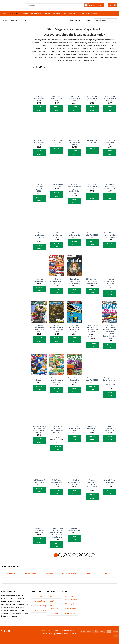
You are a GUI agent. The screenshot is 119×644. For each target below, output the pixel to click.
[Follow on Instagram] (6, 631)
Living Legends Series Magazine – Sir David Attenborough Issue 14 (110, 382)
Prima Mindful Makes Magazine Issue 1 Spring (110, 235)
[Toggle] (34, 67)
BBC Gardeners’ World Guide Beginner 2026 (92, 281)
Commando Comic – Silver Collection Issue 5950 (110, 282)
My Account (39, 596)
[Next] (93, 555)
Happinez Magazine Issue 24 (39, 280)
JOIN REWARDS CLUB (89, 13)
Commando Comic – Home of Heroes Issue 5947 (39, 328)
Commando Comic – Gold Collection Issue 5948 (74, 328)
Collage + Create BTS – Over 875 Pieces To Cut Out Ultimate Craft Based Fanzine (57, 533)
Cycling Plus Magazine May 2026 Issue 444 (110, 187)
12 (88, 555)
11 (83, 555)
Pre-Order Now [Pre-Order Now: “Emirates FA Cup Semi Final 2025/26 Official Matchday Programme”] (57, 448)
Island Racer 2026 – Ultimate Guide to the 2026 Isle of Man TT (39, 429)
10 (79, 555)
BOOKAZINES (36, 13)
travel (42, 45)
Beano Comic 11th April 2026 (92, 379)
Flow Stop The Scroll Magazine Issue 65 (74, 142)
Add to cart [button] (39, 108)
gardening (108, 42)
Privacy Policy (71, 608)
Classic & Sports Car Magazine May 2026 (110, 482)
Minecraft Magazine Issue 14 (74, 529)
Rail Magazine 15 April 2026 (57, 141)
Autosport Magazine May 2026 (92, 187)
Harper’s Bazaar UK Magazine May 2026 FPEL (110, 98)
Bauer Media (50, 48)
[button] (112, 5)
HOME (4, 13)
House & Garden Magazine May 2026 (57, 235)
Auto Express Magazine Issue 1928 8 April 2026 (39, 236)
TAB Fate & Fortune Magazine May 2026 (57, 281)
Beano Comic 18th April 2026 (92, 234)
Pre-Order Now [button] (92, 345)
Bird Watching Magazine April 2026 (57, 482)
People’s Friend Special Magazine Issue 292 (57, 380)
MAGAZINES (15, 13)
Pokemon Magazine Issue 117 (74, 428)
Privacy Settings (40, 605)
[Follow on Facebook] (2, 631)
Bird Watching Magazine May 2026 (39, 142)
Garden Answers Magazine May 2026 (74, 380)
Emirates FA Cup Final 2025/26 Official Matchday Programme (92, 328)
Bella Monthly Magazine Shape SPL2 (110, 142)
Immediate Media (103, 45)
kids (115, 42)
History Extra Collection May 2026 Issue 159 (74, 281)
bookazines (109, 39)
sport (37, 45)
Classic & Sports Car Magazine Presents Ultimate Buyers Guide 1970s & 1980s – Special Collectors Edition (110, 332)
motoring (83, 42)
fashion (71, 42)
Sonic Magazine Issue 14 (39, 379)
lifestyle (51, 45)
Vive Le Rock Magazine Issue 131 (57, 98)
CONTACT (73, 13)
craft (90, 42)
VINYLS (47, 13)
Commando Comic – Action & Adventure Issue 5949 (57, 328)
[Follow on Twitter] (9, 631)
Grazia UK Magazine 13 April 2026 (39, 530)
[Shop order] (105, 21)
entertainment (98, 42)
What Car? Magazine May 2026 (39, 98)
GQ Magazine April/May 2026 (74, 234)
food (77, 42)
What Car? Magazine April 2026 (92, 428)
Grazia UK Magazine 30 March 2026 (110, 428)
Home (5, 21)
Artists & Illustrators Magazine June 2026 (39, 188)
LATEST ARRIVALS (59, 13)
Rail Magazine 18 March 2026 (39, 481)
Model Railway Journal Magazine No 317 (74, 482)
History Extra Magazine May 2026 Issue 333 (92, 98)
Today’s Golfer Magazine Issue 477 (74, 98)
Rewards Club (101, 54)
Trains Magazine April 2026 (57, 185)
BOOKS (26, 13)
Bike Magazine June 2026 (92, 141)
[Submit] (86, 5)
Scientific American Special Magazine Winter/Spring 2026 (74, 189)
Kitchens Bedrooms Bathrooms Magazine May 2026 (92, 484)
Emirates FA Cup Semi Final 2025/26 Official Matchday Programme (57, 431)
